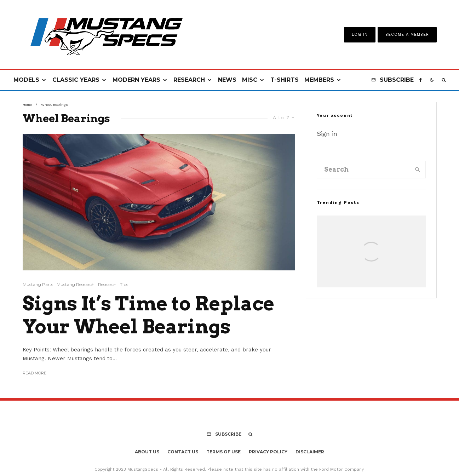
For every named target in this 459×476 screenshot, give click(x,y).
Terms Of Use (223, 452)
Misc (250, 80)
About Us (147, 452)
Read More (35, 373)
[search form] (364, 170)
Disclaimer (310, 452)
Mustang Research (76, 284)
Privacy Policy (268, 452)
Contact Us (183, 452)
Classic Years (76, 80)
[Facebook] (421, 80)
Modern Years (136, 80)
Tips (124, 284)
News (227, 80)
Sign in (327, 134)
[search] (418, 170)
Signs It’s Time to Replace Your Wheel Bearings (148, 315)
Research (189, 80)
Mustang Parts (38, 284)
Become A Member (407, 35)
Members (319, 80)
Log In (360, 35)
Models (26, 80)
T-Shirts (285, 80)
